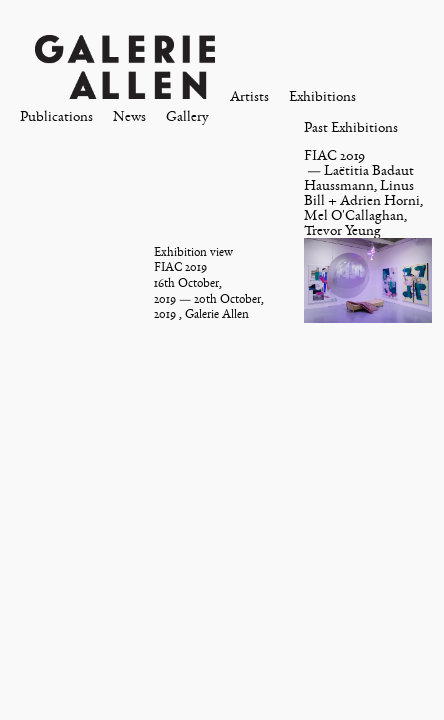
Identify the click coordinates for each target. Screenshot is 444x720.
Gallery (187, 116)
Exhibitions (322, 96)
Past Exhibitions (351, 127)
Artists (249, 96)
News (129, 116)
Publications (56, 116)
